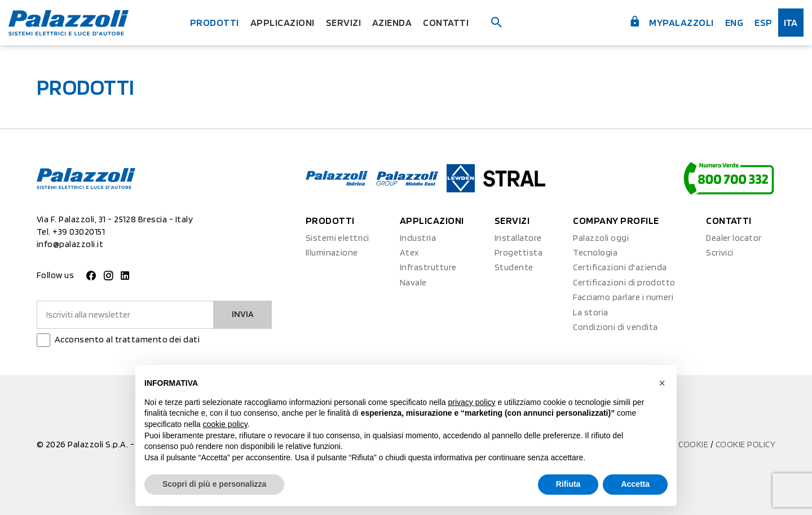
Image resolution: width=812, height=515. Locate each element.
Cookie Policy (745, 444)
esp (763, 22)
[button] (662, 383)
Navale (413, 282)
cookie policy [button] (225, 424)
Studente (514, 267)
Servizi (343, 22)
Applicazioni (283, 22)
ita (791, 22)
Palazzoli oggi (601, 238)
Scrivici (720, 252)
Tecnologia (595, 252)
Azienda (392, 22)
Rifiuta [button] (568, 484)
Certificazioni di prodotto (624, 282)
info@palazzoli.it (70, 244)
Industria (418, 238)
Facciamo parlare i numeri (623, 297)
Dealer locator (734, 238)
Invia (243, 314)
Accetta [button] (635, 484)
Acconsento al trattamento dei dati (127, 339)
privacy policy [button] (472, 402)
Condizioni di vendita (615, 327)
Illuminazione (332, 252)
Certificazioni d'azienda (620, 267)
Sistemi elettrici (337, 238)
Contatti (446, 22)
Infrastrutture (428, 267)
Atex (409, 252)
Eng (734, 22)
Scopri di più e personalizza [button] (214, 484)
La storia (590, 312)
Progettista (518, 252)
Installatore (518, 238)
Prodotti (215, 22)
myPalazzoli (671, 21)
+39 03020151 (79, 232)
